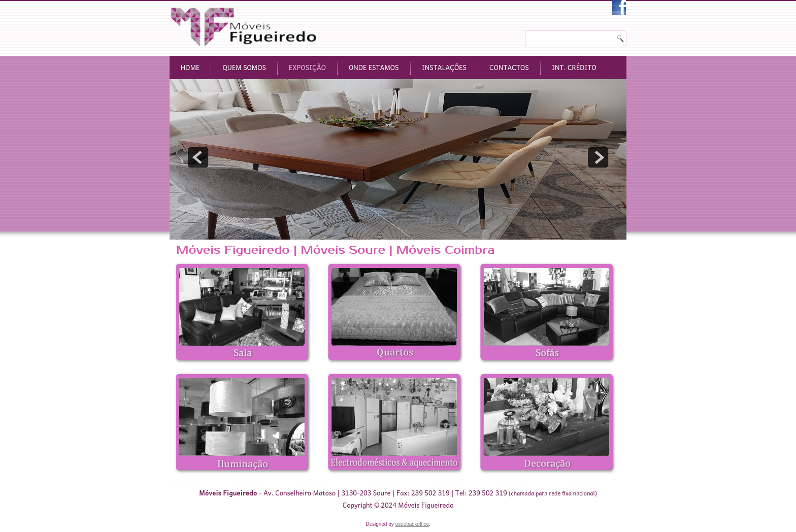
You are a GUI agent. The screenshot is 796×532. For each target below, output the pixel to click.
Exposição (307, 67)
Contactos (509, 67)
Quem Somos (244, 67)
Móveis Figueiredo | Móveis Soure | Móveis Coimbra (335, 250)
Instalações (444, 67)
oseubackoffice (412, 524)
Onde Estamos (374, 67)
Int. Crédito (574, 67)
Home (190, 67)
